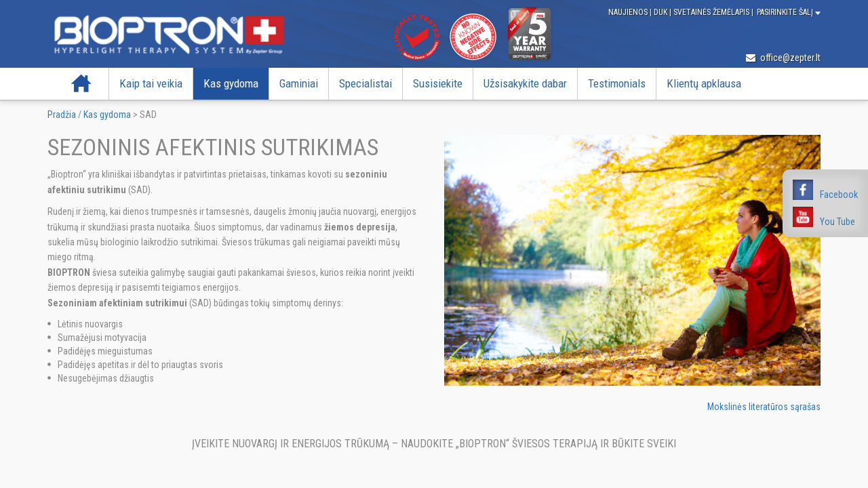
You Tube (837, 222)
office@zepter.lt (783, 58)
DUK (662, 12)
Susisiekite (438, 83)
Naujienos (629, 12)
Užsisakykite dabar (525, 83)
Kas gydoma (231, 83)
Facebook (839, 195)
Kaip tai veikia (151, 83)
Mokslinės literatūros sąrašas (764, 407)
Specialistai (366, 83)
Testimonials (617, 83)
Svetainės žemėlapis (712, 12)
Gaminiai (299, 83)
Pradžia (81, 83)
